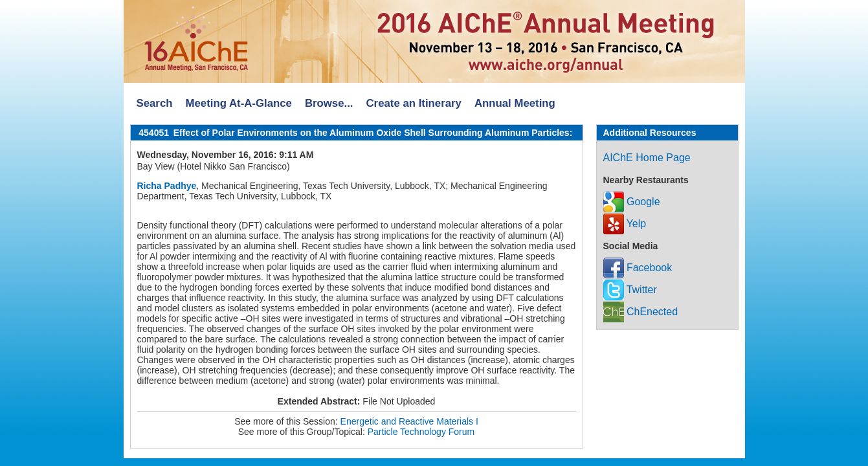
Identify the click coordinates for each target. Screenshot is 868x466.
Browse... (329, 103)
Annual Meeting (515, 103)
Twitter (630, 290)
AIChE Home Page (647, 158)
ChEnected (641, 312)
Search (155, 103)
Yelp (625, 224)
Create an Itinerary (414, 103)
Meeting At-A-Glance (238, 103)
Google (632, 202)
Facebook (638, 268)
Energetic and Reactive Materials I (409, 421)
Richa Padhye (167, 186)
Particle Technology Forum (421, 432)
